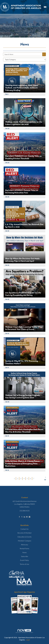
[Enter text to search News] (23, 54)
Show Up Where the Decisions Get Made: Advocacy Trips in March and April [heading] (23, 260)
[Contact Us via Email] (29, 517)
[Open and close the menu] (45, 7)
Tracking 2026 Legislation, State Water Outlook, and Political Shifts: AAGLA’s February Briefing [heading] (22, 88)
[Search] (44, 54)
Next (45, 478)
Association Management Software (24, 631)
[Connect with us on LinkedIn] (24, 517)
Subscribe (25, 556)
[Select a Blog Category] (24, 60)
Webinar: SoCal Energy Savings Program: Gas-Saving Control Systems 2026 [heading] (23, 397)
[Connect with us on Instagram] (27, 517)
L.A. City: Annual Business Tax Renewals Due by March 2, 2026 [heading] (24, 226)
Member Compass (25, 541)
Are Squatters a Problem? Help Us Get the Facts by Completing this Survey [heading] (23, 294)
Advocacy (25, 545)
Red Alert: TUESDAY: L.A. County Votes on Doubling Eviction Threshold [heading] (23, 157)
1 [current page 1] (14, 479)
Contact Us (24, 529)
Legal (28, 640)
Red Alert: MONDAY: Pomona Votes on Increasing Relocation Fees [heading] (22, 192)
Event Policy (24, 560)
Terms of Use (24, 564)
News (24, 552)
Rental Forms (24, 548)
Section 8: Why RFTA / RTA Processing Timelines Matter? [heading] (22, 362)
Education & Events (25, 537)
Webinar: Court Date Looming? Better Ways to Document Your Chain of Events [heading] (24, 328)
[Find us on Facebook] (19, 517)
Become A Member (25, 533)
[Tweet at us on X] (22, 517)
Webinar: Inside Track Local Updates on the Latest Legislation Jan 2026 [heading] (24, 123)
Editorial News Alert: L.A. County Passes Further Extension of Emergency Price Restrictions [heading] (22, 464)
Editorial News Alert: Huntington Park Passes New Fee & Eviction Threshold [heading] (24, 431)
